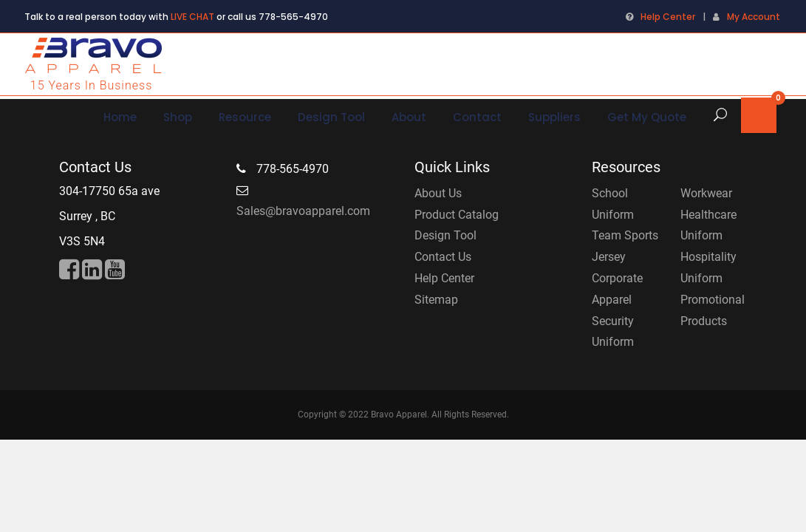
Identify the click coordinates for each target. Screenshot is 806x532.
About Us (438, 193)
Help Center (668, 17)
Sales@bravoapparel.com (303, 211)
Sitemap (436, 300)
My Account (754, 17)
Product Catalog (457, 215)
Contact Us (443, 257)
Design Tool (445, 235)
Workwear (706, 193)
